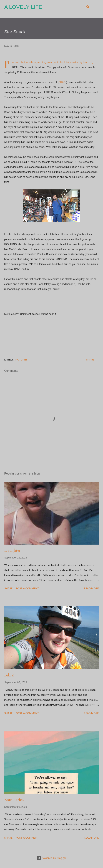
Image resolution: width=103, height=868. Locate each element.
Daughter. (13, 550)
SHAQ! (62, 82)
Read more (91, 588)
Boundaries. (14, 799)
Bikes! (9, 675)
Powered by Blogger (52, 858)
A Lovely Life (23, 7)
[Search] (88, 6)
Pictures (21, 360)
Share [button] (90, 360)
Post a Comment (27, 588)
